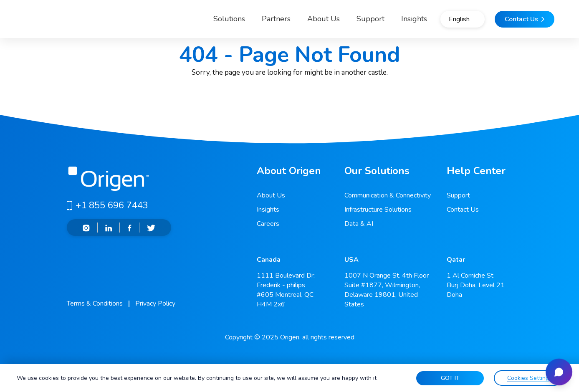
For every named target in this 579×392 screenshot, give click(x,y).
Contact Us (463, 210)
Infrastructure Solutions (378, 210)
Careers (268, 224)
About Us (294, 23)
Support (341, 23)
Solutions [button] (193, 23)
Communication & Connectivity (388, 195)
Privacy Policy (155, 303)
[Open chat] (556, 369)
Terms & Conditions (95, 303)
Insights (268, 210)
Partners (247, 23)
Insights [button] (385, 23)
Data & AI (359, 224)
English (443, 23)
